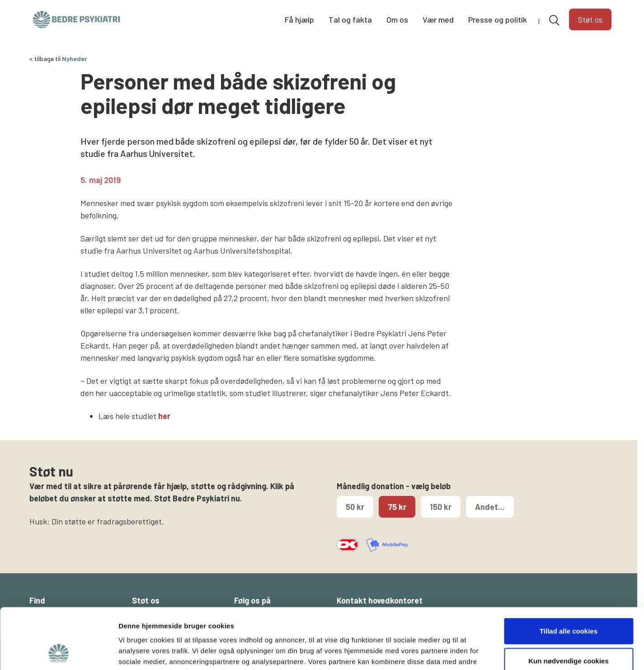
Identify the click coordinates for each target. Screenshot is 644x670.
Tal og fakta (350, 19)
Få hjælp (299, 19)
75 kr (397, 507)
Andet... (490, 507)
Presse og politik (498, 19)
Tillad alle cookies (569, 574)
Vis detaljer (470, 652)
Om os (397, 19)
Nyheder (75, 59)
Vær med (438, 19)
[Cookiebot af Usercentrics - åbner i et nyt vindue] (59, 652)
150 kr (441, 507)
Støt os (590, 19)
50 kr (355, 507)
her (164, 416)
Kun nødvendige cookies (569, 604)
